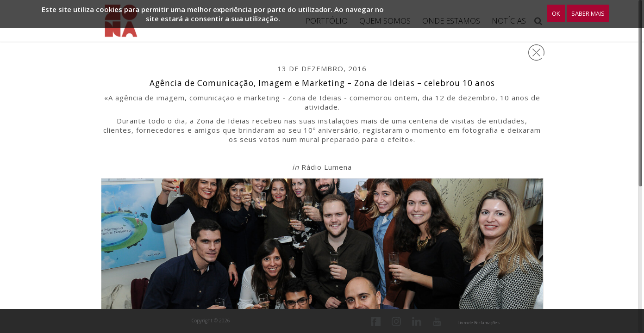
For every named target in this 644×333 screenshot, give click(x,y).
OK (556, 13)
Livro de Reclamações (478, 323)
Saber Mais (588, 13)
